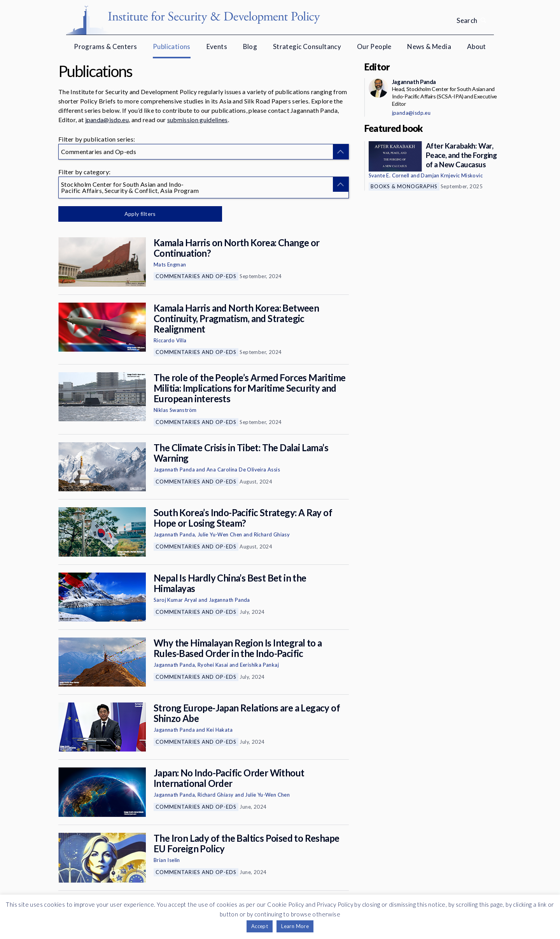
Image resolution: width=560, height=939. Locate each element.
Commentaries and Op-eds (196, 276)
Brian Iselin (167, 860)
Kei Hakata (220, 730)
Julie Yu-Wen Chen (220, 534)
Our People (374, 46)
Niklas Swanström (175, 410)
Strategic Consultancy (307, 46)
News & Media (429, 46)
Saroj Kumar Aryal (175, 600)
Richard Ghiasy (272, 534)
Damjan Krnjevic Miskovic (452, 175)
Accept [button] (260, 926)
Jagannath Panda (174, 470)
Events (217, 46)
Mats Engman (170, 265)
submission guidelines (198, 120)
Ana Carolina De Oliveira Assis (243, 470)
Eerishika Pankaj (259, 665)
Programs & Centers (105, 46)
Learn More (295, 926)
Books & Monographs (404, 186)
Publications (172, 46)
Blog (250, 46)
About (477, 46)
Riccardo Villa (170, 340)
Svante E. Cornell (389, 175)
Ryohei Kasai (213, 665)
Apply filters (140, 214)
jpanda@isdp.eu (107, 120)
